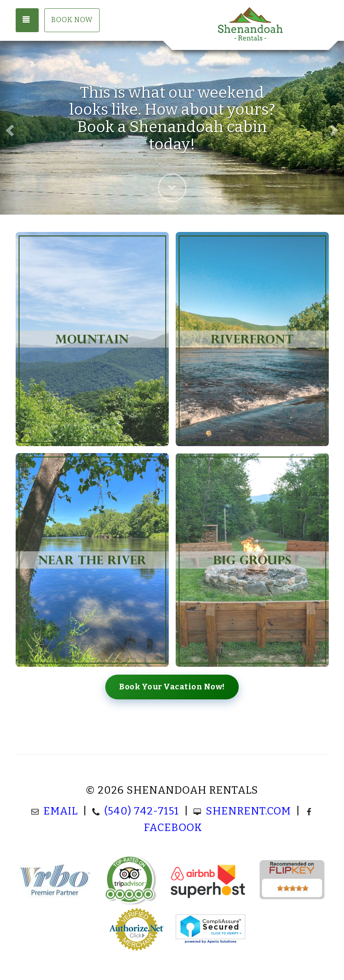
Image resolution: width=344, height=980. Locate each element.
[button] (9, 128)
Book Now (72, 20)
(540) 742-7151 (142, 811)
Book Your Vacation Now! (172, 687)
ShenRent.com (248, 811)
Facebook (173, 828)
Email (61, 811)
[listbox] (172, 128)
